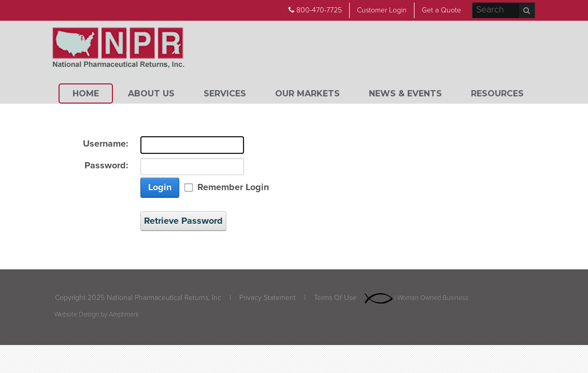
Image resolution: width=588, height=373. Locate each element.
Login (160, 187)
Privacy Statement (268, 298)
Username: (106, 144)
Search (527, 10)
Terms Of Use (335, 298)
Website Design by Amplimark (97, 315)
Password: (106, 166)
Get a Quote (441, 10)
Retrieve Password (183, 221)
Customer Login (382, 10)
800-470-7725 (315, 10)
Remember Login (233, 187)
